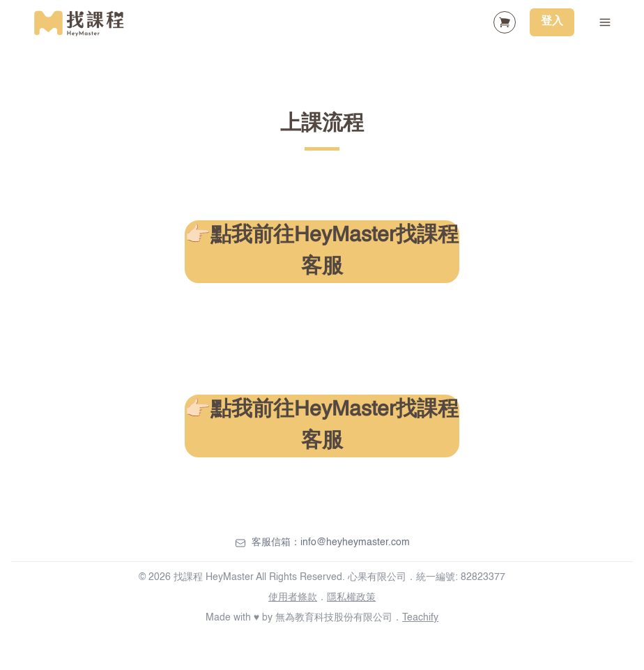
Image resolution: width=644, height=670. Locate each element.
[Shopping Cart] (505, 22)
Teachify (420, 618)
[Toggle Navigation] (605, 22)
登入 (552, 22)
